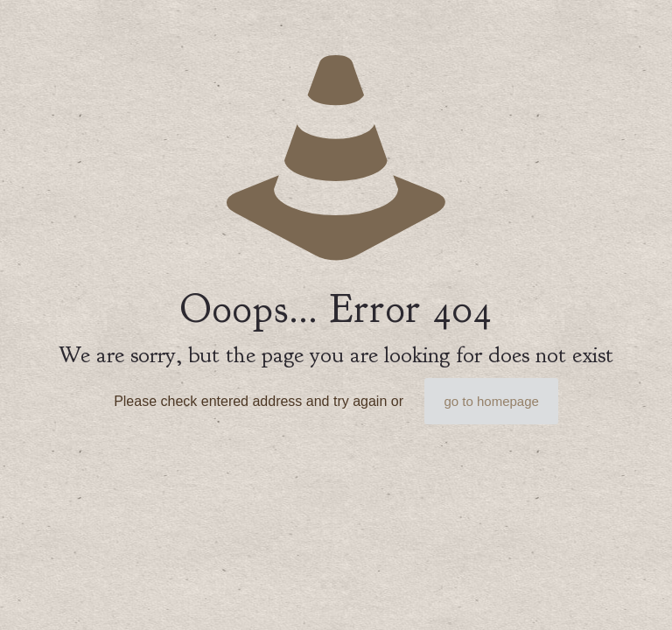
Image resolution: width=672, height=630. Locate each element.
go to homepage (491, 401)
